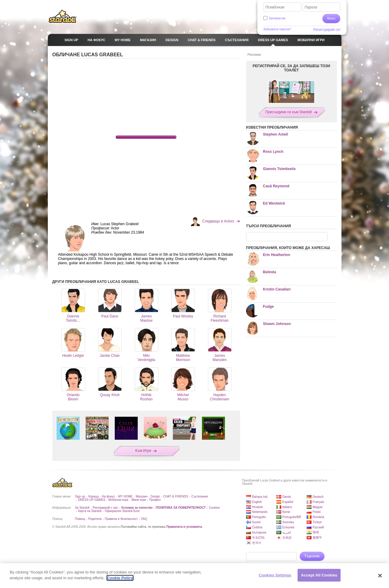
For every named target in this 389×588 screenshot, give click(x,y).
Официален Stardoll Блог (122, 511)
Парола (311, 7)
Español (288, 502)
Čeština (257, 527)
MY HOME (125, 496)
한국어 (257, 543)
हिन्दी (316, 532)
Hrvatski (258, 507)
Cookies (214, 508)
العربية (287, 532)
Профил (155, 500)
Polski (317, 512)
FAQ (144, 519)
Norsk (286, 512)
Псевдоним (275, 7)
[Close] (380, 576)
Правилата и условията (184, 527)
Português (259, 517)
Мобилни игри (118, 500)
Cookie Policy (120, 578)
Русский (318, 527)
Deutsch (318, 497)
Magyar (318, 507)
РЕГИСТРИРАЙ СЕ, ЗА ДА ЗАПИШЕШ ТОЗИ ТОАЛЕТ (292, 68)
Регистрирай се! (327, 30)
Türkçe (317, 522)
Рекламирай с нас (105, 508)
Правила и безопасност (121, 519)
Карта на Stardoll (90, 511)
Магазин (142, 496)
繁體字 (317, 538)
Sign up (80, 496)
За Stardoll (82, 508)
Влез (331, 18)
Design (155, 496)
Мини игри (139, 500)
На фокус (108, 496)
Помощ (80, 519)
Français (318, 502)
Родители (95, 519)
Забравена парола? (277, 29)
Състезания (200, 496)
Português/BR (292, 517)
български (259, 532)
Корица (94, 496)
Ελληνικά (288, 527)
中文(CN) (258, 538)
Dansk (287, 497)
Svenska (288, 522)
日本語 (287, 538)
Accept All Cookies (319, 575)
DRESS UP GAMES (92, 500)
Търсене (312, 556)
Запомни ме (277, 18)
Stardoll (63, 16)
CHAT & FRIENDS (176, 496)
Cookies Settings (275, 575)
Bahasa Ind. (260, 497)
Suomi (256, 522)
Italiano (287, 507)
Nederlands (260, 512)
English (257, 502)
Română (318, 517)
